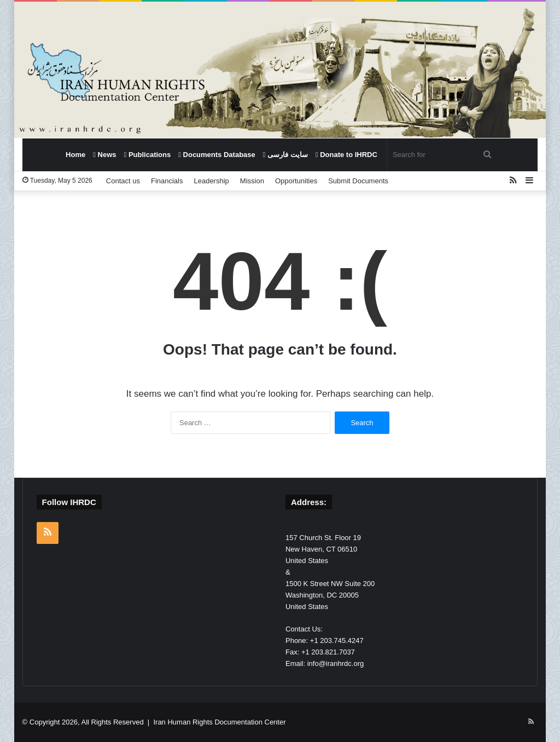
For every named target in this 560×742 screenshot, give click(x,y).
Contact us (123, 181)
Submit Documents (358, 181)
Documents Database (217, 155)
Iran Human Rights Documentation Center (219, 722)
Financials (167, 181)
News (104, 155)
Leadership (211, 181)
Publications (148, 155)
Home (75, 155)
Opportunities (296, 181)
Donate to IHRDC (346, 155)
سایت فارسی (285, 155)
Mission (252, 181)
